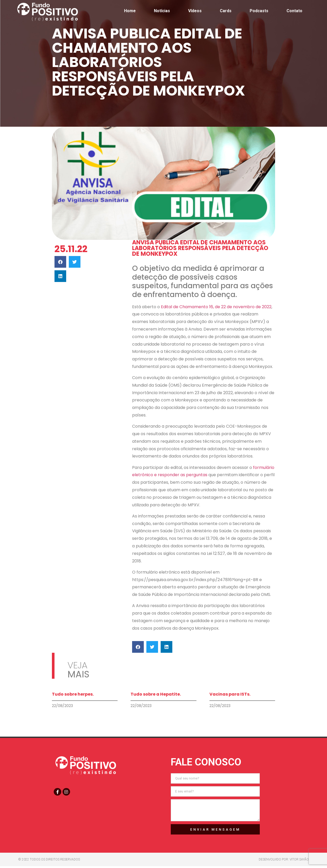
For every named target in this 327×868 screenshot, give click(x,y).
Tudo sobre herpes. (73, 694)
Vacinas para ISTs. (230, 694)
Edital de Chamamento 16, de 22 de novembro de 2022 (216, 307)
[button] (60, 262)
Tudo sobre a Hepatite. (156, 694)
